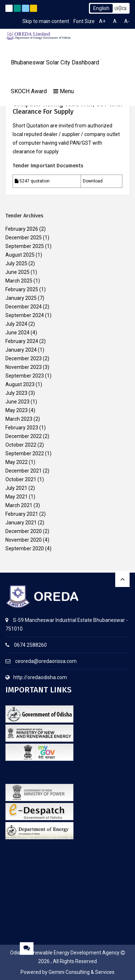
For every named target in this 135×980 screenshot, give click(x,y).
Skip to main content (46, 21)
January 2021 (21, 523)
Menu (64, 91)
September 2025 (25, 246)
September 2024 (25, 315)
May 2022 (17, 462)
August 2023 (20, 384)
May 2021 (17, 497)
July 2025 (16, 263)
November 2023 (24, 367)
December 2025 (24, 238)
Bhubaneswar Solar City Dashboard (55, 62)
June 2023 (17, 402)
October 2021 (21, 479)
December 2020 (24, 531)
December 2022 (24, 436)
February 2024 (22, 341)
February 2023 (22, 428)
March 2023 (19, 419)
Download (93, 181)
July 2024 (16, 324)
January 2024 (21, 350)
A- (127, 21)
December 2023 (24, 358)
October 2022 (21, 445)
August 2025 (20, 255)
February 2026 (22, 229)
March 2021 (19, 505)
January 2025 (21, 298)
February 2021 (22, 514)
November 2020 (24, 540)
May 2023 (17, 410)
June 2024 (17, 333)
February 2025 (22, 289)
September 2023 (25, 376)
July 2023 (16, 393)
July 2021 (16, 488)
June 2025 (17, 272)
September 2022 (25, 453)
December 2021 (24, 471)
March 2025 (19, 281)
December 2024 (24, 307)
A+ (102, 21)
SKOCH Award (29, 91)
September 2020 (25, 548)
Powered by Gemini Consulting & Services (67, 972)
